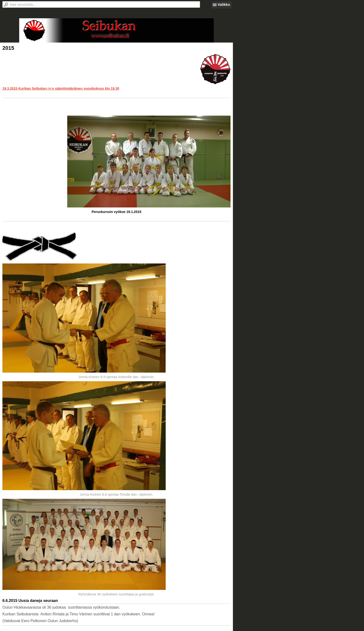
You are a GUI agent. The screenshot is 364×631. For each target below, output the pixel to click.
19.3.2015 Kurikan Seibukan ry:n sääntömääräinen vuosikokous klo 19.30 (61, 88)
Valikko (224, 4)
